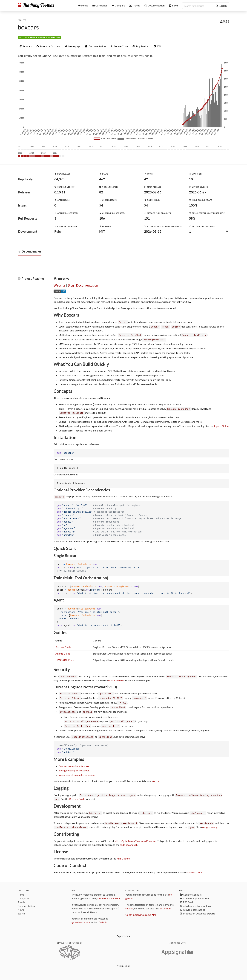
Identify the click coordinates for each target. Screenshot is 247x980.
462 (102, 179)
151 (147, 218)
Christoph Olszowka (109, 895)
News (21, 906)
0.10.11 (60, 192)
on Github (165, 905)
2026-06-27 (198, 192)
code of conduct (128, 841)
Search (21, 910)
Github (103, 919)
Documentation (87, 285)
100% (193, 205)
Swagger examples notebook (74, 768)
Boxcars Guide (63, 646)
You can (156, 779)
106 (102, 218)
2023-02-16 (153, 192)
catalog (129, 905)
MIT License (123, 855)
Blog (71, 285)
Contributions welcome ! (141, 911)
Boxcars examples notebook (74, 763)
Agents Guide (221, 425)
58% (192, 218)
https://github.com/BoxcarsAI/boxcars (135, 838)
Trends (21, 899)
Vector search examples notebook (77, 772)
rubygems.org (210, 824)
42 (146, 179)
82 (101, 192)
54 (101, 205)
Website (60, 285)
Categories (24, 895)
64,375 (59, 179)
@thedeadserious (81, 919)
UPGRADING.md (65, 659)
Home (21, 891)
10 (191, 179)
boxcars (28, 27)
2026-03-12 (153, 231)
